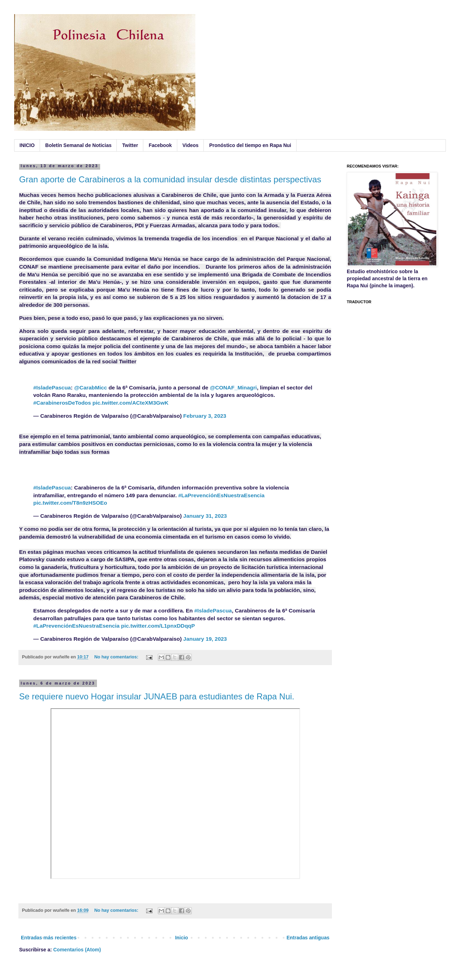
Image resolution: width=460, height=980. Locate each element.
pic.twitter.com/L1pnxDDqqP (158, 626)
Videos (191, 145)
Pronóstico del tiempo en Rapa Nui (250, 145)
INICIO (27, 145)
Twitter (130, 145)
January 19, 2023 (205, 639)
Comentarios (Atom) (77, 950)
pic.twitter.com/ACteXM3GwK (130, 403)
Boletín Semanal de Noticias (79, 145)
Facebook (160, 145)
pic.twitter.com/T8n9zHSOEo (70, 503)
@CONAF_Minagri (233, 388)
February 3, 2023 (205, 416)
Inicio (182, 938)
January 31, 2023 (205, 516)
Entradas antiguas (308, 938)
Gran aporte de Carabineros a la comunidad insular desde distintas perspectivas (170, 179)
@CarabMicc (91, 388)
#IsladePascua (52, 388)
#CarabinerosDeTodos (62, 403)
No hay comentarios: (117, 657)
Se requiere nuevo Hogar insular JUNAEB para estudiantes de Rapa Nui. (157, 696)
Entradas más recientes (49, 938)
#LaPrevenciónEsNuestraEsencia (222, 495)
